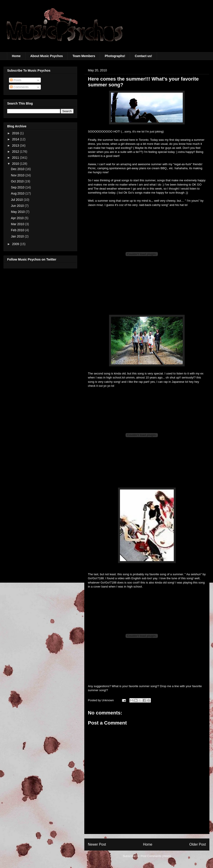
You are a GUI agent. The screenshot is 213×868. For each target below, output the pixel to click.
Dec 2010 (18, 169)
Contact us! (143, 56)
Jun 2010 (18, 206)
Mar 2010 (18, 224)
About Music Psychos (47, 56)
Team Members (84, 56)
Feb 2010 (18, 230)
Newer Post (97, 844)
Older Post (198, 844)
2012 (16, 152)
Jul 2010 (17, 200)
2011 (16, 158)
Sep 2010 (18, 187)
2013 (16, 145)
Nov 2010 (18, 175)
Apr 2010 (18, 218)
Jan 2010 (18, 236)
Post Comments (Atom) (156, 856)
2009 (16, 244)
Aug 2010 (18, 193)
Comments (19, 87)
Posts (16, 80)
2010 (16, 164)
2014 (16, 139)
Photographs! (115, 56)
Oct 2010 (18, 181)
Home (16, 56)
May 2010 (18, 212)
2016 (16, 133)
